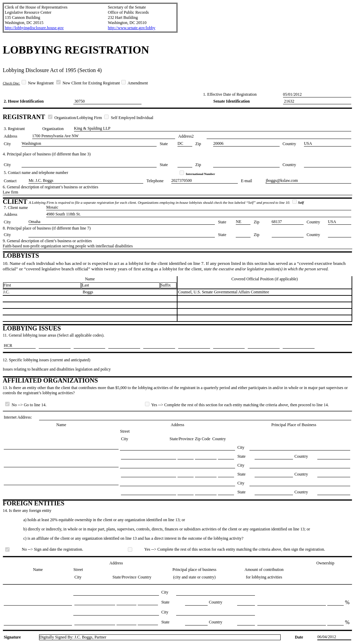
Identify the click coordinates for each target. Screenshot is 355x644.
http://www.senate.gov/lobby (132, 28)
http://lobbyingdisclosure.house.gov (34, 28)
